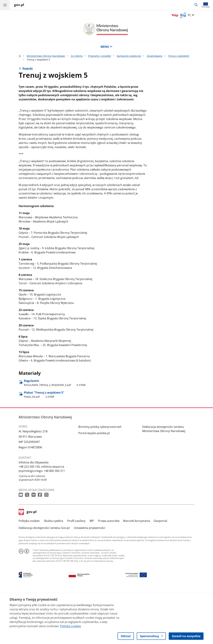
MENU (106, 47)
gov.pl (28, 566)
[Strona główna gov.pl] (19, 5)
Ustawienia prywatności (90, 582)
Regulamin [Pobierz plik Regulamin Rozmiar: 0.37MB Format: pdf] (55, 436)
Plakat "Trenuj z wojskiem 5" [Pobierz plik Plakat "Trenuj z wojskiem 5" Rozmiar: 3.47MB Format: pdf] (44, 448)
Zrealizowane (155, 56)
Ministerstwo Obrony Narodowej (46, 56)
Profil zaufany (76, 575)
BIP (92, 575)
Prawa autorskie (109, 575)
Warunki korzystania (137, 575)
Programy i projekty (100, 56)
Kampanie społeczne (129, 56)
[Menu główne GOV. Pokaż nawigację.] (5, 5)
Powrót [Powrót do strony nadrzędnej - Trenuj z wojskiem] (28, 68)
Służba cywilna (54, 575)
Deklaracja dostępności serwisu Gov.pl (44, 582)
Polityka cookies (29, 575)
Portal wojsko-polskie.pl (94, 487)
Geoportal (160, 575)
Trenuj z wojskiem (179, 56)
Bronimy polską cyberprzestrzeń (100, 480)
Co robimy (77, 56)
